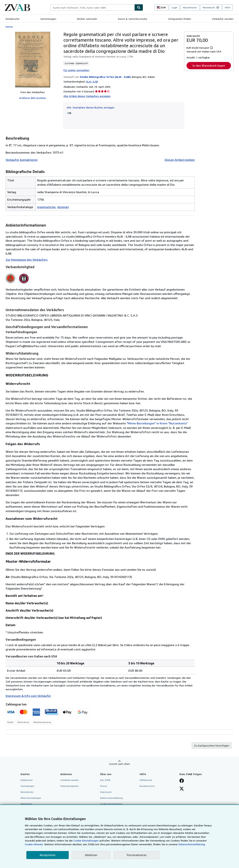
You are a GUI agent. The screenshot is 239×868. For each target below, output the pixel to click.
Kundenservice (147, 786)
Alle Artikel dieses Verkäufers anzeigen (87, 96)
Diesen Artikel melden (180, 160)
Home (9, 27)
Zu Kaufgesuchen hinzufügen (212, 745)
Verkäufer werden (223, 19)
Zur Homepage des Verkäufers (27, 260)
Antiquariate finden (180, 19)
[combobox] (92, 7)
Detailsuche (13, 19)
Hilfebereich (146, 780)
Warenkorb (26, 804)
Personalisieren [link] (137, 855)
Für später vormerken (76, 70)
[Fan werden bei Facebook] (182, 781)
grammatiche (46, 207)
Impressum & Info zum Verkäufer (28, 696)
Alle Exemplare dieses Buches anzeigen (91, 107)
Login (174, 7)
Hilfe (228, 7)
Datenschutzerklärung (111, 798)
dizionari (63, 207)
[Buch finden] (139, 7)
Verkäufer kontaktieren (22, 160)
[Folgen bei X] (182, 789)
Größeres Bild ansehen (33, 98)
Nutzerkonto (190, 7)
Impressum (106, 792)
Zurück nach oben (119, 764)
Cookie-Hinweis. (34, 844)
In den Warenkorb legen (209, 66)
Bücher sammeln (87, 19)
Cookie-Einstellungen (86, 840)
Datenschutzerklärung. (192, 844)
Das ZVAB (105, 780)
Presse (104, 786)
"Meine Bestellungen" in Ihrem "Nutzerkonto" (157, 423)
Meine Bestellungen (31, 798)
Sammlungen (48, 19)
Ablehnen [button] (91, 855)
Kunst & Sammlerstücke (133, 19)
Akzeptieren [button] (48, 855)
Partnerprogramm (70, 786)
